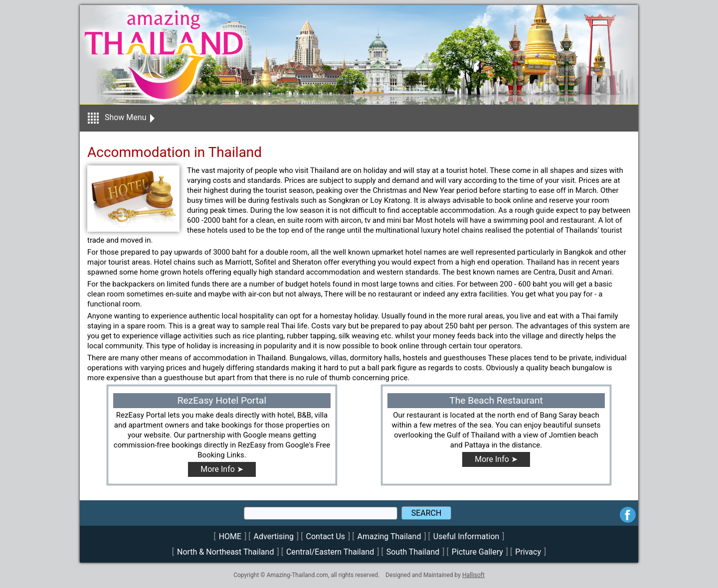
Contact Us (326, 536)
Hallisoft (473, 575)
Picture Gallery (477, 552)
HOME (230, 536)
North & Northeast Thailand (225, 552)
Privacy (528, 552)
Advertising (274, 536)
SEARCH (427, 513)
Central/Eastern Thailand (330, 552)
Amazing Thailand (389, 536)
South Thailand (413, 552)
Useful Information (466, 536)
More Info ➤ (222, 469)
